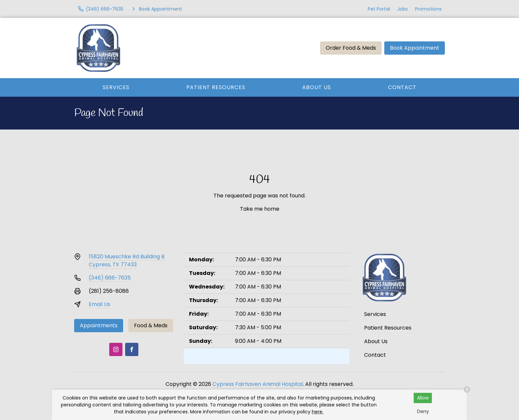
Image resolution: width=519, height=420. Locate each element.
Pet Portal (379, 9)
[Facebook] (132, 349)
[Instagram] (116, 349)
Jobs (402, 9)
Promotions (428, 9)
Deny (423, 411)
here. (318, 412)
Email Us (99, 304)
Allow (423, 398)
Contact (402, 87)
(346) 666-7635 (110, 278)
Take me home (260, 209)
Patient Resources (216, 87)
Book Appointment (415, 48)
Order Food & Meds (351, 48)
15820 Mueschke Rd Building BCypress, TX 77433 (127, 261)
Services (116, 87)
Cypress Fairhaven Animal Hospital (258, 384)
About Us (317, 87)
